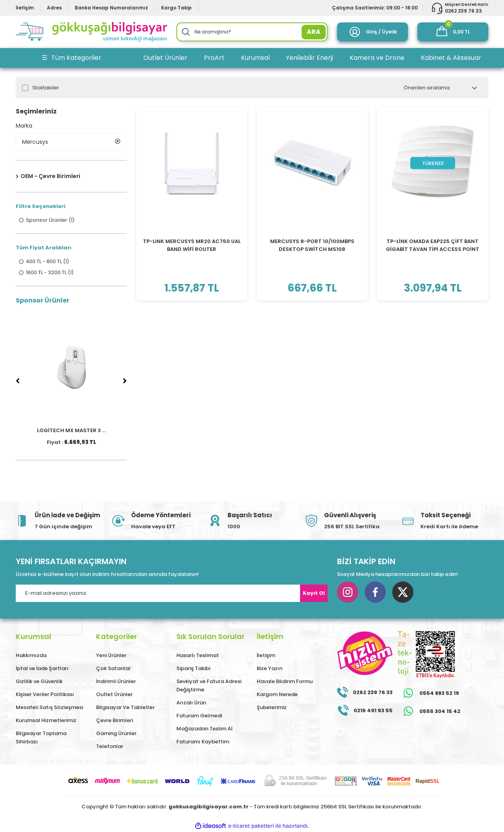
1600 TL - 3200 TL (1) (50, 273)
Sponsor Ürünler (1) (50, 221)
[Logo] (91, 32)
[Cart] (453, 32)
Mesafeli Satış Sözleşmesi (49, 708)
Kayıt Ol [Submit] (314, 593)
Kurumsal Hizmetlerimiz (46, 721)
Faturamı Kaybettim (203, 742)
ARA (314, 32)
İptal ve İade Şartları (42, 669)
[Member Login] (372, 32)
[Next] (125, 381)
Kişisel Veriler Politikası (45, 695)
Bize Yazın (270, 669)
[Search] (252, 32)
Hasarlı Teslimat (198, 656)
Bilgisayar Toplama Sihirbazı (41, 738)
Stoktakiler (46, 88)
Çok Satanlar (113, 669)
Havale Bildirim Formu (285, 682)
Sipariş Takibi (193, 669)
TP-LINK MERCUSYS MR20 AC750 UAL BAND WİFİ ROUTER (192, 245)
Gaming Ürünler (116, 734)
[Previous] (18, 381)
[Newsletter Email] (172, 594)
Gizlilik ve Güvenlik (39, 682)
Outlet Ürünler (114, 695)
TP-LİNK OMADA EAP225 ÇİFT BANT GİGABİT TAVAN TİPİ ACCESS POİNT (433, 245)
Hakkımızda (31, 656)
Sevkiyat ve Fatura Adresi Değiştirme (209, 686)
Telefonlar (110, 747)
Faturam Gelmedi (199, 716)
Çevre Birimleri (115, 721)
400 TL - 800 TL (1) (48, 262)
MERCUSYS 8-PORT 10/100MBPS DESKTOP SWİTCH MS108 (312, 245)
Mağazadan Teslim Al (205, 729)
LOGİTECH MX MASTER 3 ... (71, 431)
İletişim (266, 656)
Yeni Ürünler (111, 656)
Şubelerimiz (272, 708)
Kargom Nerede (277, 695)
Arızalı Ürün (191, 703)
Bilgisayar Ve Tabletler (125, 708)
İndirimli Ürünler (116, 682)
